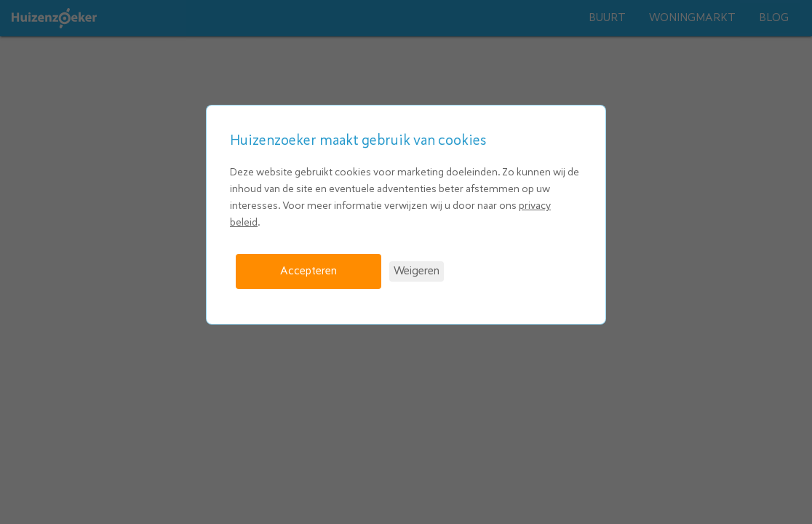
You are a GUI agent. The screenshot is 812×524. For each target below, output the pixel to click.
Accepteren (309, 271)
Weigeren (417, 271)
